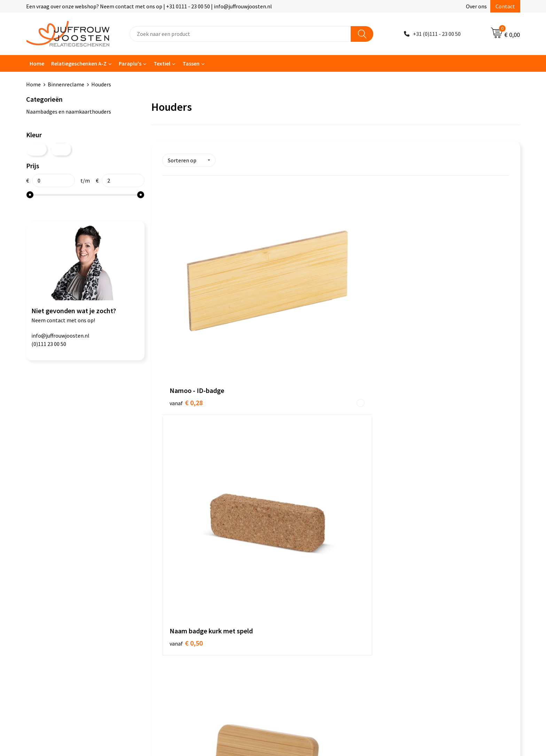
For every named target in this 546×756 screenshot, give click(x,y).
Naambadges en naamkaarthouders (69, 111)
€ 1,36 (302, 452)
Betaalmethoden (180, 589)
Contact (505, 6)
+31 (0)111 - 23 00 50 (437, 34)
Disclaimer (294, 579)
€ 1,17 (417, 307)
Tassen (191, 63)
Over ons (476, 6)
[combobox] (240, 34)
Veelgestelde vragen (183, 579)
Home (37, 63)
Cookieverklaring (302, 557)
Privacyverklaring (302, 568)
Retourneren (174, 600)
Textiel (162, 63)
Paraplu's (130, 63)
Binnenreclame (66, 84)
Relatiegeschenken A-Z (79, 63)
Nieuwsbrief (173, 568)
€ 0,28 (186, 307)
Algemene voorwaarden (310, 547)
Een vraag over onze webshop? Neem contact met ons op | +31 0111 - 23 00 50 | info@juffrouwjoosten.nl (149, 6)
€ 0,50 (302, 307)
